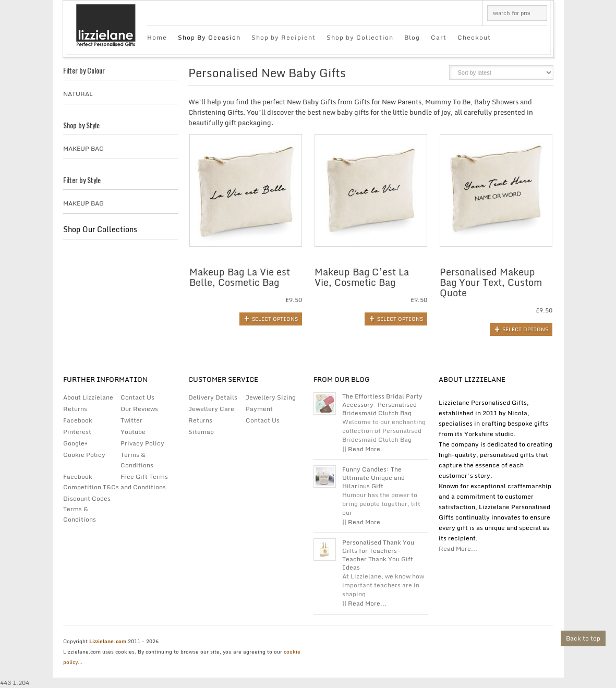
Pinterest (77, 432)
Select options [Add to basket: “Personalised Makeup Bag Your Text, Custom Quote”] (525, 329)
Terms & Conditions (137, 460)
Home (157, 37)
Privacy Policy (142, 443)
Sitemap (201, 432)
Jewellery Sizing (271, 397)
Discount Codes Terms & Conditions (87, 509)
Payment (259, 409)
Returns (75, 409)
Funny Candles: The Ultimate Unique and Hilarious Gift (373, 478)
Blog (412, 37)
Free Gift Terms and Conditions (144, 482)
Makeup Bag (83, 148)
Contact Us (137, 397)
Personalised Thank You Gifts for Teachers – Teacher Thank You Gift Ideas (378, 555)
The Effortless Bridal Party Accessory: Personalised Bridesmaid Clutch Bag (382, 405)
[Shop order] (501, 73)
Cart (439, 37)
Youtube (133, 432)
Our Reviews (139, 409)
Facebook (78, 420)
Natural (78, 94)
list (434, 76)
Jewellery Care (211, 409)
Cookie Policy (84, 455)
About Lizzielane (88, 397)
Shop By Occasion (209, 37)
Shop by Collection (360, 37)
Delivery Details (213, 397)
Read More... (458, 548)
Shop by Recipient (283, 37)
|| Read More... (364, 449)
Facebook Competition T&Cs (91, 482)
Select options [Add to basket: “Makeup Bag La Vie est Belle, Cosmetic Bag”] (275, 319)
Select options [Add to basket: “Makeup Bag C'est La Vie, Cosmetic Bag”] (400, 319)
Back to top (583, 638)
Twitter (131, 420)
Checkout (474, 37)
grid (416, 76)
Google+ (75, 443)
